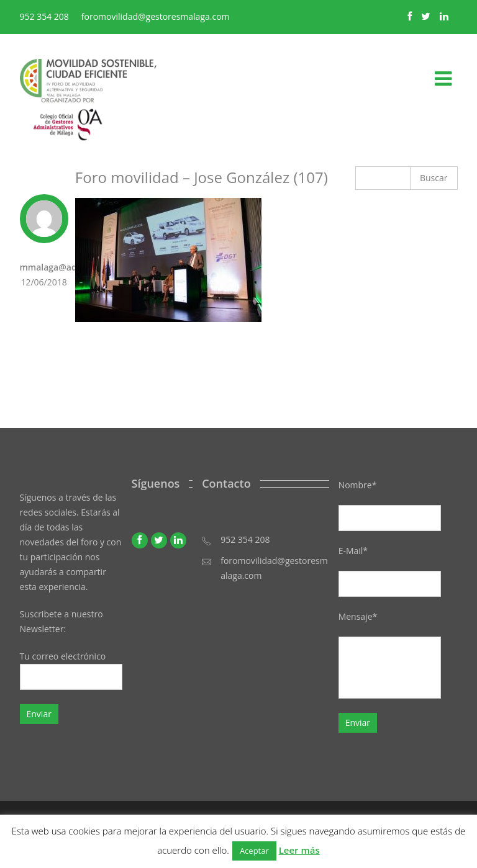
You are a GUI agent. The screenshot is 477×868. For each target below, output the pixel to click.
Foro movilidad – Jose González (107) (202, 177)
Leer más (299, 850)
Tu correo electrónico (71, 670)
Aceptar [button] (254, 851)
